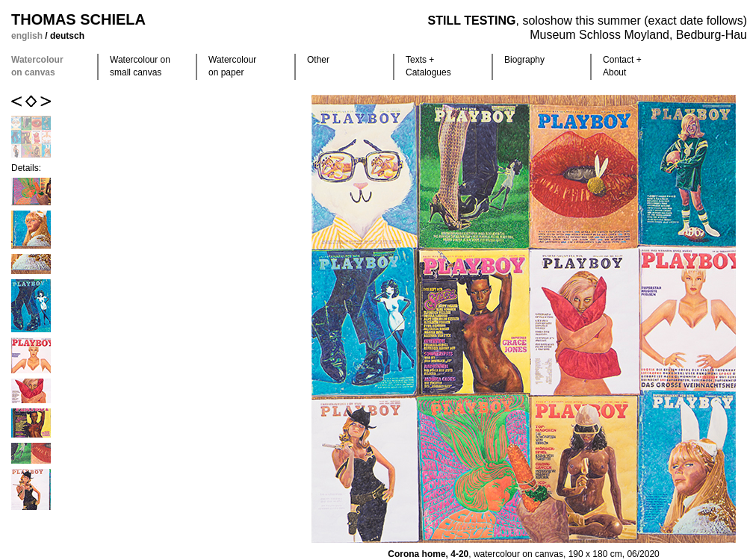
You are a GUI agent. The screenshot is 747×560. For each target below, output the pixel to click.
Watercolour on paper (232, 66)
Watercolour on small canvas (140, 66)
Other (318, 60)
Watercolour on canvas (37, 66)
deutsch (67, 36)
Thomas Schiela (78, 19)
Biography (524, 60)
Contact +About (622, 66)
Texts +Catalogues (428, 66)
